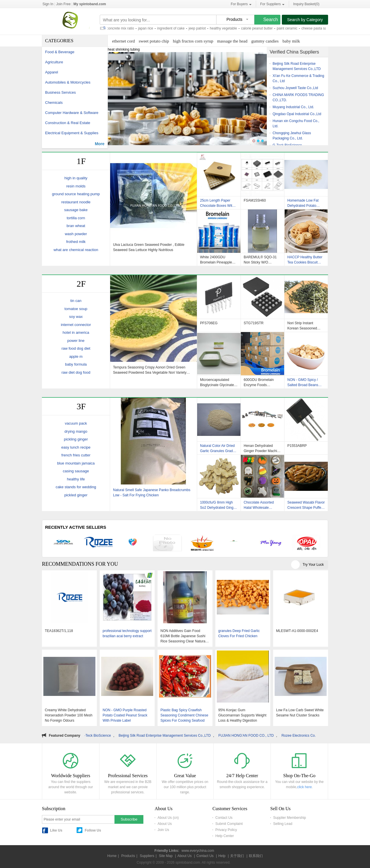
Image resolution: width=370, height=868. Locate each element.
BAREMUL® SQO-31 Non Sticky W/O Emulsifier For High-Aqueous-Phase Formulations (260, 260)
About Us (165, 824)
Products (128, 856)
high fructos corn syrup (193, 41)
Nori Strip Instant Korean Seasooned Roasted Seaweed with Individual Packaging (305, 326)
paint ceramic (289, 28)
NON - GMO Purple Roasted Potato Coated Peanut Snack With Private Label (125, 715)
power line (76, 341)
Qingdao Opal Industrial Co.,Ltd (297, 114)
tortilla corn (76, 218)
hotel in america (76, 332)
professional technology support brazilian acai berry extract (127, 633)
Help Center (225, 836)
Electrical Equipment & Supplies (72, 133)
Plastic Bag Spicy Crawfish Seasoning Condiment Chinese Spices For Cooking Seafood (184, 715)
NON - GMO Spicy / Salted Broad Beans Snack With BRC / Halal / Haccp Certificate (306, 382)
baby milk (291, 41)
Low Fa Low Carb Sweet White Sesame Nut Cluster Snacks (300, 713)
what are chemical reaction (76, 250)
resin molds (76, 186)
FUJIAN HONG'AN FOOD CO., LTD (251, 736)
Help (222, 856)
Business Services (60, 92)
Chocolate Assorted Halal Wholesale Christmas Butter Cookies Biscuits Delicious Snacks (259, 505)
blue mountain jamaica (76, 463)
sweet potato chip (154, 41)
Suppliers (147, 856)
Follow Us (93, 830)
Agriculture (54, 62)
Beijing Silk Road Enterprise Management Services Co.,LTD (169, 736)
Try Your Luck (313, 565)
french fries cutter (76, 455)
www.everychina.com (198, 851)
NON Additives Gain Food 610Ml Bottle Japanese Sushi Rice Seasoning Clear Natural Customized (183, 636)
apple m (76, 356)
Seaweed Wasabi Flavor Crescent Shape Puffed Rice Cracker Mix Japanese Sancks (306, 505)
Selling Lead (283, 824)
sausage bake (76, 210)
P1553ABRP (297, 446)
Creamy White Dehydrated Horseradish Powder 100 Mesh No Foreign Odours (69, 715)
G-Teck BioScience (101, 736)
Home (112, 856)
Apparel (52, 72)
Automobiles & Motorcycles (68, 82)
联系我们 (256, 856)
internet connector (76, 325)
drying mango (76, 431)
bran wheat (76, 226)
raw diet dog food (76, 372)
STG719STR (254, 323)
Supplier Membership (289, 818)
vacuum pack (76, 423)
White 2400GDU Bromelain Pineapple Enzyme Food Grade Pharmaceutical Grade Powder (217, 260)
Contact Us (224, 818)
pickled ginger (76, 495)
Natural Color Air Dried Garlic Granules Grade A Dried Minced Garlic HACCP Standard (217, 448)
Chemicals (54, 103)
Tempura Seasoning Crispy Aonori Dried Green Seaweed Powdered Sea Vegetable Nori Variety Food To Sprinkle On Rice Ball (150, 370)
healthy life (76, 479)
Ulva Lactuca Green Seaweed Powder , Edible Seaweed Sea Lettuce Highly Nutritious (149, 247)
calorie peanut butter (259, 28)
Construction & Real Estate (68, 123)
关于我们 (237, 856)
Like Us (56, 830)
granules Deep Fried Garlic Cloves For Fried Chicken (239, 633)
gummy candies (265, 41)
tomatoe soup (76, 309)
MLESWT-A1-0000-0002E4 (297, 631)
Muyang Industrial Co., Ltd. (293, 107)
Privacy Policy (226, 830)
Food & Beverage (60, 52)
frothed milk (76, 242)
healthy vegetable (226, 28)
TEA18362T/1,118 (59, 631)
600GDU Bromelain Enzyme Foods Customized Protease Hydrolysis (260, 382)
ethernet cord (124, 41)
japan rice (148, 28)
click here (305, 787)
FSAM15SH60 (255, 200)
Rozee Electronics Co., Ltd (307, 736)
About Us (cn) (168, 818)
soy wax (76, 317)
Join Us (163, 830)
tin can (76, 301)
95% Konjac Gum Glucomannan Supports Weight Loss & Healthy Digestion (242, 715)
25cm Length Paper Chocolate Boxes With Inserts (217, 203)
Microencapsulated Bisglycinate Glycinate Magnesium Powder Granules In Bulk (217, 382)
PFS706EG (209, 323)
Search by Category (305, 20)
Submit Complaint (229, 824)
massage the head (232, 41)
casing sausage (76, 471)
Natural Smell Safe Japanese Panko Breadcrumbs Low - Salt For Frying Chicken (152, 493)
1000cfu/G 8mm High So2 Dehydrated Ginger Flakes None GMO (218, 505)
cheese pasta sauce (319, 28)
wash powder (76, 234)
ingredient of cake (173, 28)
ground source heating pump (76, 194)
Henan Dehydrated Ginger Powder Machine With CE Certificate (262, 448)
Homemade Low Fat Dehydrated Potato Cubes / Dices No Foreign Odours (303, 203)
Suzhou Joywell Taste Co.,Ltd (295, 88)
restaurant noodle (76, 202)
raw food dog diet (76, 348)
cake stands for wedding (76, 487)
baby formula (76, 364)
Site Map (166, 856)
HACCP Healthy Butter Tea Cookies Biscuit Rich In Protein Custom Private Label (305, 260)
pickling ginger (76, 439)
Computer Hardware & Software (72, 113)
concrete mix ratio (123, 28)
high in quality (76, 178)
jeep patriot (199, 28)
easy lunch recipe (76, 447)
